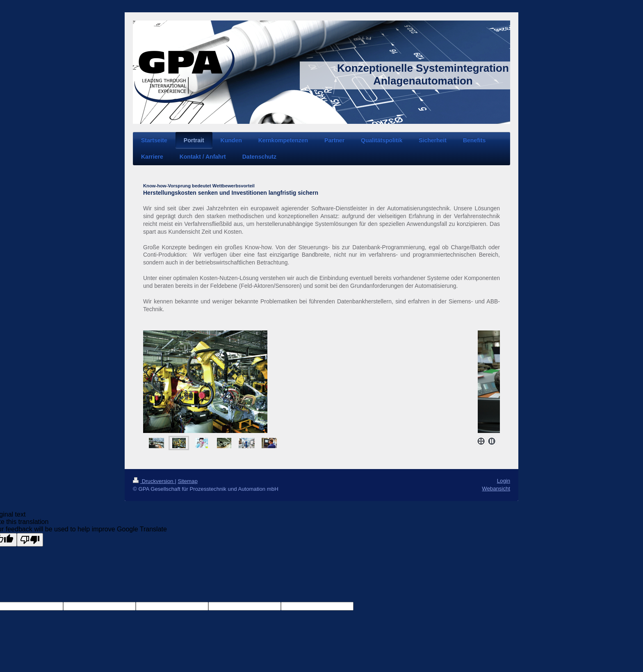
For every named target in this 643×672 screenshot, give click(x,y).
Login (504, 481)
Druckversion (154, 481)
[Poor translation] (30, 540)
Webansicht (496, 489)
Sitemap (187, 481)
